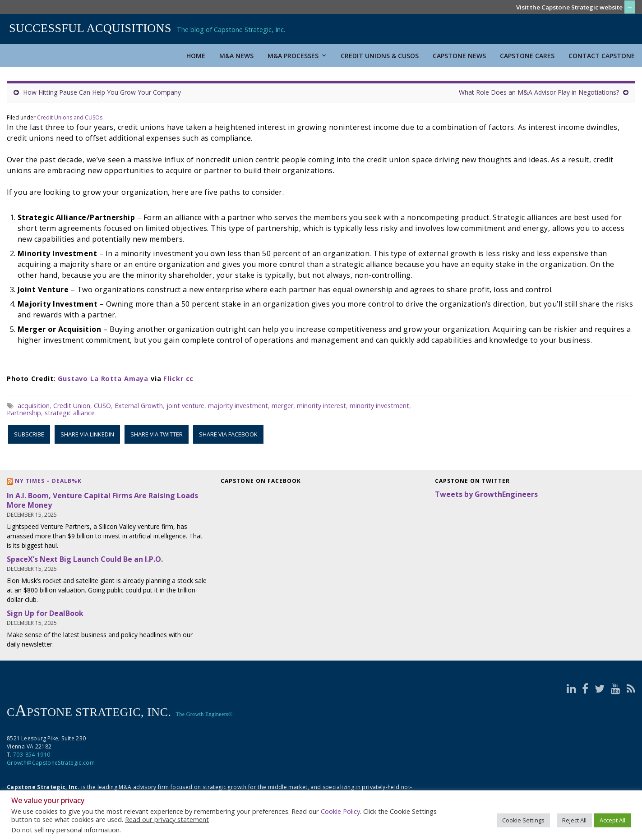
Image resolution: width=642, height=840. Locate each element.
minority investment (379, 406)
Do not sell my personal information (65, 830)
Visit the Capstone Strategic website (569, 7)
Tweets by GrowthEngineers (486, 494)
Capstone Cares (527, 56)
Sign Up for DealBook (45, 613)
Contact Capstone (602, 56)
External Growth (139, 406)
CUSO (102, 406)
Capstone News (459, 56)
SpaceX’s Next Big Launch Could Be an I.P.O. (85, 559)
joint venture (185, 406)
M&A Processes (297, 56)
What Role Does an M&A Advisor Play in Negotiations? (539, 92)
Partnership (24, 413)
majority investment (238, 406)
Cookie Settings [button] (523, 820)
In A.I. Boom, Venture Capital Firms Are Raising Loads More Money (102, 500)
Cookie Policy (340, 811)
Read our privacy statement (167, 819)
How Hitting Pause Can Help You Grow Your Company (102, 92)
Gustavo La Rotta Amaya (103, 379)
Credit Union (72, 406)
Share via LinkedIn (87, 434)
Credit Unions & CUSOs (380, 56)
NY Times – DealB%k (48, 481)
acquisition (34, 406)
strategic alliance (70, 413)
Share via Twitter (157, 434)
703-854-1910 (32, 755)
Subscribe (29, 434)
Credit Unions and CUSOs (70, 117)
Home (196, 56)
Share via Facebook (228, 434)
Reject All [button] (574, 820)
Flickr (173, 379)
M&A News (236, 56)
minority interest (321, 406)
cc (190, 379)
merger (282, 406)
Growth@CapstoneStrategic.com (51, 763)
